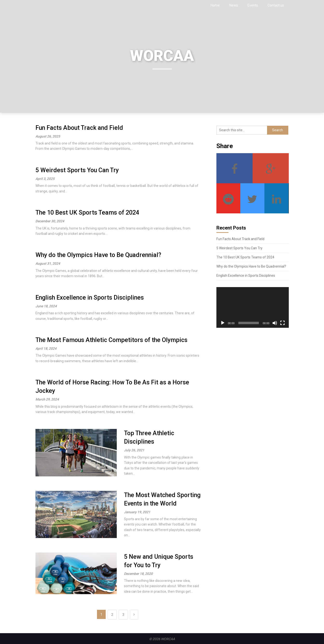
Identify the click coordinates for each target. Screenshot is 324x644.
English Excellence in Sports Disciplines (90, 298)
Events (253, 5)
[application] (253, 307)
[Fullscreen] (283, 323)
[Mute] (275, 323)
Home (215, 5)
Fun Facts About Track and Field (79, 128)
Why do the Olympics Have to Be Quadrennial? (98, 255)
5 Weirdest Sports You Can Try (77, 170)
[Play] (223, 323)
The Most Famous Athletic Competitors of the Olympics (111, 340)
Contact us (276, 5)
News (234, 5)
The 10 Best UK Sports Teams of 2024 (87, 213)
